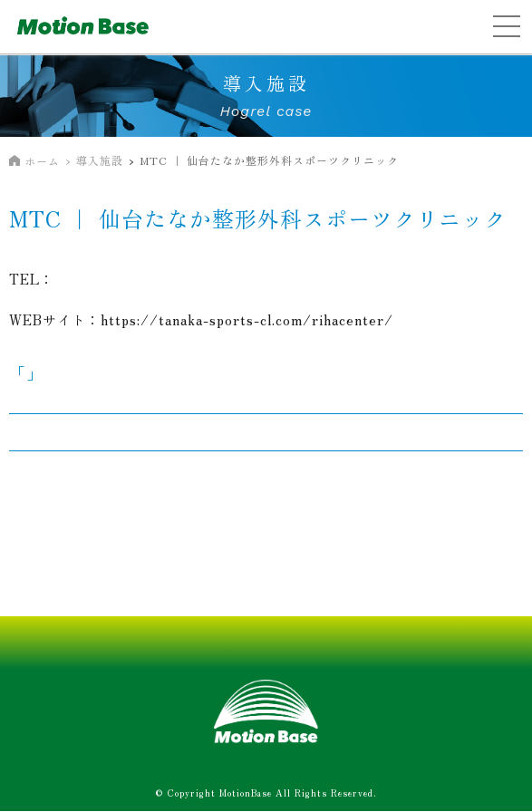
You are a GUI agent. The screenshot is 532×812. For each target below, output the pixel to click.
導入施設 (100, 160)
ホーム (42, 161)
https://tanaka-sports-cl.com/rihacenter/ (247, 319)
